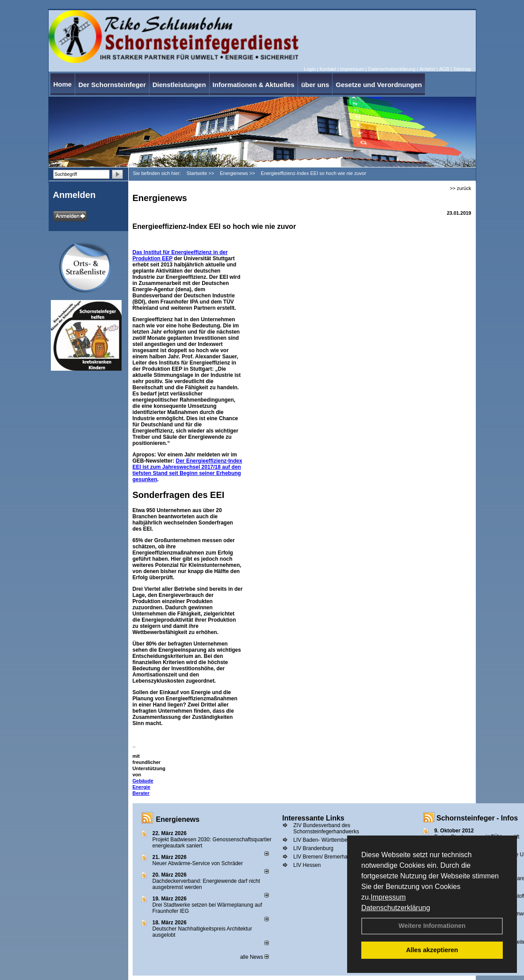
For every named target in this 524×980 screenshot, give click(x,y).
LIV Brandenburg (313, 848)
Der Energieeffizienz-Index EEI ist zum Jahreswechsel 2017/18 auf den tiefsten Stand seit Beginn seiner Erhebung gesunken (187, 470)
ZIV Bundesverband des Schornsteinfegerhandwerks (326, 828)
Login (310, 69)
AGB (444, 69)
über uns (315, 85)
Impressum (388, 897)
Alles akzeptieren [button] (432, 950)
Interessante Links (313, 818)
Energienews (178, 819)
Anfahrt (427, 69)
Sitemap (462, 69)
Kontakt (328, 69)
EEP (167, 258)
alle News (254, 957)
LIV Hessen (307, 865)
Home (63, 84)
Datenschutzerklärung (396, 908)
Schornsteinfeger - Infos (477, 818)
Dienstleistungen (179, 85)
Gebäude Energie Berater (143, 787)
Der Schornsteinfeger (112, 85)
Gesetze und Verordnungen (379, 85)
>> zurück (460, 188)
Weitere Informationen (432, 926)
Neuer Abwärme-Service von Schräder (198, 863)
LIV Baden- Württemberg (323, 840)
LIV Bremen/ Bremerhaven (325, 857)
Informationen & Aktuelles (254, 85)
